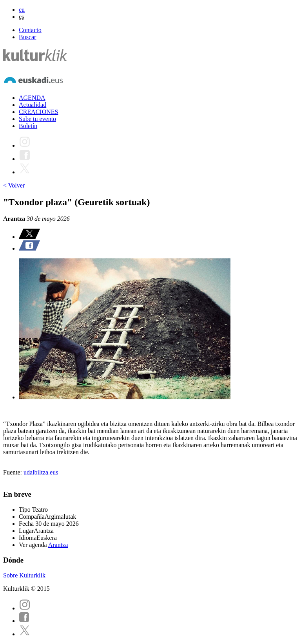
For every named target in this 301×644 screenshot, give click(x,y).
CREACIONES (38, 112)
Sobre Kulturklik (24, 575)
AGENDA (32, 98)
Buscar (27, 37)
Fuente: (13, 472)
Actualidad (33, 105)
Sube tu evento (37, 119)
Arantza (58, 545)
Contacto (30, 30)
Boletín (28, 126)
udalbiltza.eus (41, 472)
